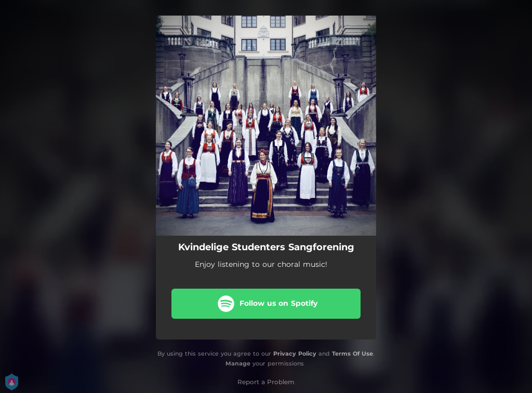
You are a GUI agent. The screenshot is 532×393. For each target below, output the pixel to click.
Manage (238, 363)
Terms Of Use (353, 354)
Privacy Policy (295, 354)
